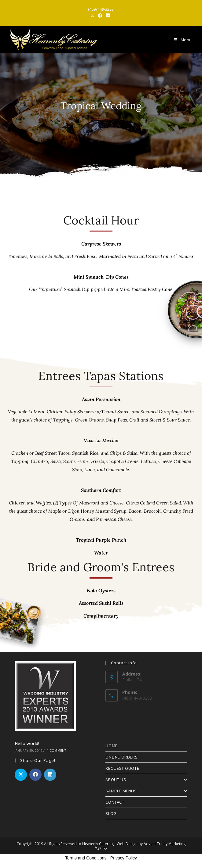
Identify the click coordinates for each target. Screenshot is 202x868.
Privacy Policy (124, 858)
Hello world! (27, 743)
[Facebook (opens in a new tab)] (100, 16)
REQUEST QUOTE (122, 768)
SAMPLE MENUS (146, 791)
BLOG (111, 813)
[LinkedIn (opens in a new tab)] (108, 16)
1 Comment (57, 751)
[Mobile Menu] (183, 40)
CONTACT (115, 802)
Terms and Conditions (86, 858)
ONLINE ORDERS (121, 757)
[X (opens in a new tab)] (93, 16)
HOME (111, 746)
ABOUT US (146, 780)
